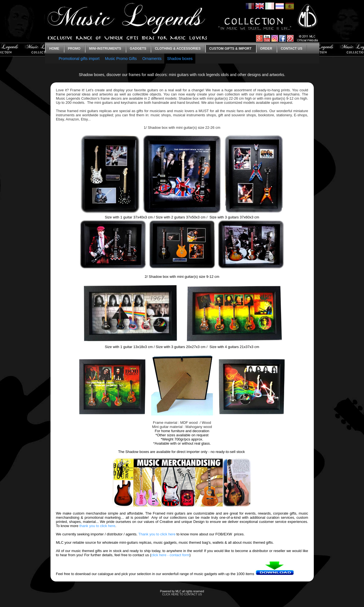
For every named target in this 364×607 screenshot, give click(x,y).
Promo (74, 49)
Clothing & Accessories (178, 49)
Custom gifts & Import (230, 49)
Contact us (292, 49)
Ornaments (152, 59)
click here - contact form (170, 555)
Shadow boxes (180, 59)
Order (266, 49)
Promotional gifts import (79, 59)
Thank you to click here (157, 534)
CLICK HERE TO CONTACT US (182, 594)
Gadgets (138, 49)
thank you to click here (97, 526)
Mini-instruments (105, 49)
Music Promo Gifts (121, 59)
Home (54, 49)
